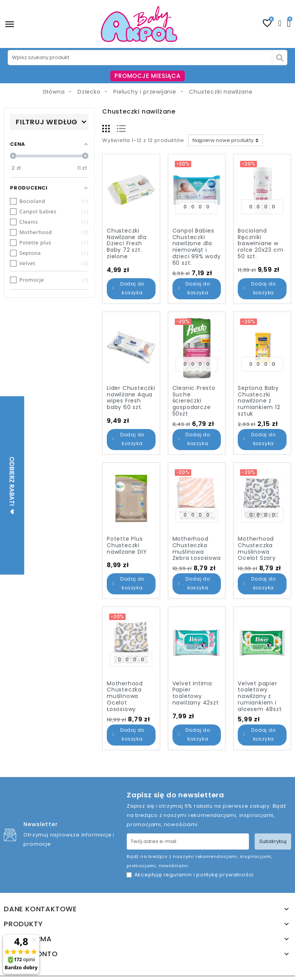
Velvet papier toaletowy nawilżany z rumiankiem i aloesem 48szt (260, 696)
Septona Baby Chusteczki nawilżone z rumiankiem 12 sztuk (259, 401)
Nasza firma (28, 939)
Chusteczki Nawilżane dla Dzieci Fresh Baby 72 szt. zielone (127, 243)
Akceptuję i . (195, 875)
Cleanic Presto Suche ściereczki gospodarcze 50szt (194, 401)
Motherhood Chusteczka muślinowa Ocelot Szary (257, 548)
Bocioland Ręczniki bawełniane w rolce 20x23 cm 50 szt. (260, 243)
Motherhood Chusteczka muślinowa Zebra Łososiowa (197, 548)
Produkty (23, 924)
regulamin (178, 875)
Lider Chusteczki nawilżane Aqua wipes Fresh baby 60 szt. (131, 398)
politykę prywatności (225, 875)
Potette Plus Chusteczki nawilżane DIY (127, 545)
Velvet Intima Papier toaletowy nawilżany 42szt (196, 693)
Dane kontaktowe (40, 909)
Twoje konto (31, 954)
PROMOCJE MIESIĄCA (147, 76)
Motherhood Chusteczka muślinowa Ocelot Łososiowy (125, 696)
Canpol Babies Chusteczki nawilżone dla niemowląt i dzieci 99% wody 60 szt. (197, 247)
